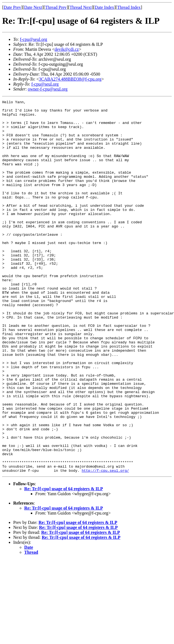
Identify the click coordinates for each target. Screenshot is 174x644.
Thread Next (81, 7)
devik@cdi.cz (67, 49)
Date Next (33, 7)
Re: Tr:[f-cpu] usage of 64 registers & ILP (64, 563)
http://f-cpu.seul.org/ (105, 545)
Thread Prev (56, 7)
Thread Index (129, 7)
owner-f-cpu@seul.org (48, 89)
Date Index (104, 7)
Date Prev (12, 7)
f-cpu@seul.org (33, 39)
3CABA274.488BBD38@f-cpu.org (70, 79)
